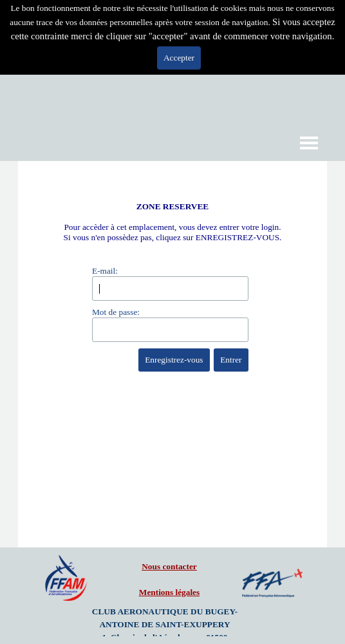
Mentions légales (169, 592)
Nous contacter (169, 566)
